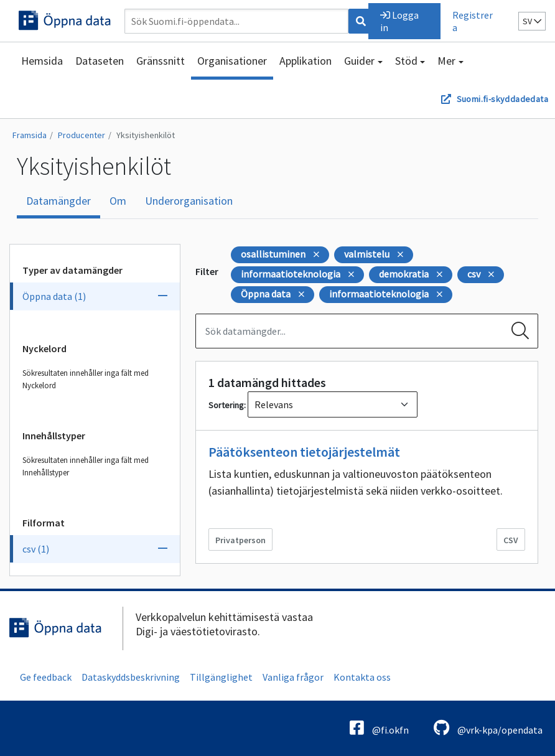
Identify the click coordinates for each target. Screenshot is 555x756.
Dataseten (100, 61)
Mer (446, 61)
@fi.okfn (379, 728)
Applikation (305, 61)
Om (118, 201)
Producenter (82, 135)
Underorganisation (189, 201)
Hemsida (42, 61)
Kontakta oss (362, 677)
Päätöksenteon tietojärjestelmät (304, 452)
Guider (359, 61)
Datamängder (58, 201)
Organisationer (232, 61)
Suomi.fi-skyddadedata (502, 99)
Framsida (30, 135)
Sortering (226, 405)
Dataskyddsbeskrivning (131, 677)
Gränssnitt (161, 61)
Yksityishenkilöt (146, 135)
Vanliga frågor (293, 677)
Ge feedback (46, 677)
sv (532, 21)
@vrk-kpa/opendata (488, 728)
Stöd (406, 61)
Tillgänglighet (221, 677)
